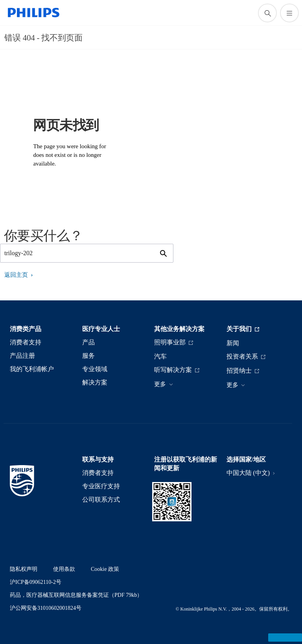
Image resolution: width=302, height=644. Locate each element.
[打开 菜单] (289, 13)
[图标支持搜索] (267, 13)
